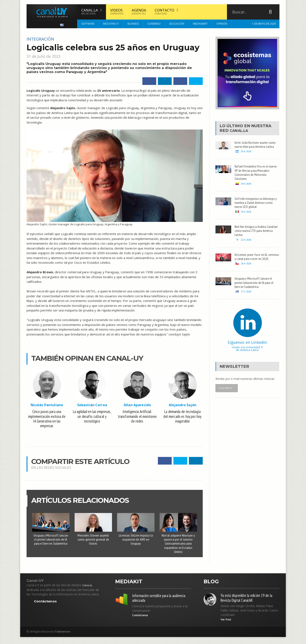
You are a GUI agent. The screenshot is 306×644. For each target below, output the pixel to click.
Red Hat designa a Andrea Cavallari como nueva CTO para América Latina (255, 236)
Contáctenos (46, 607)
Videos (117, 11)
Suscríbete (226, 403)
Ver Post (227, 627)
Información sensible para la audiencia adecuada (154, 604)
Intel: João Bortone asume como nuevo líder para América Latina (256, 145)
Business (133, 24)
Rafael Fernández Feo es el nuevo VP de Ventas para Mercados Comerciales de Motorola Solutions (253, 174)
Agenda (139, 11)
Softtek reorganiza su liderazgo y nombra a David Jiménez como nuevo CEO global (256, 207)
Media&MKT (200, 24)
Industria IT (111, 24)
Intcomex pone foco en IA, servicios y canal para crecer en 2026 (256, 266)
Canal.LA (240, 130)
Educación (177, 24)
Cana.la (87, 591)
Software (88, 24)
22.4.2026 (247, 246)
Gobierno (154, 24)
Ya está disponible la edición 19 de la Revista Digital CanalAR (249, 604)
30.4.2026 (247, 152)
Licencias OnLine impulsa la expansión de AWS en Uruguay (136, 543)
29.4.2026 (247, 187)
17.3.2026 (247, 305)
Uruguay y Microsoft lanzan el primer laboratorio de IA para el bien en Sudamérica (51, 543)
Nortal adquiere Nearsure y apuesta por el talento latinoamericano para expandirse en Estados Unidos (178, 547)
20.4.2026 (247, 275)
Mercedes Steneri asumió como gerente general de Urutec (93, 543)
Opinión (222, 24)
